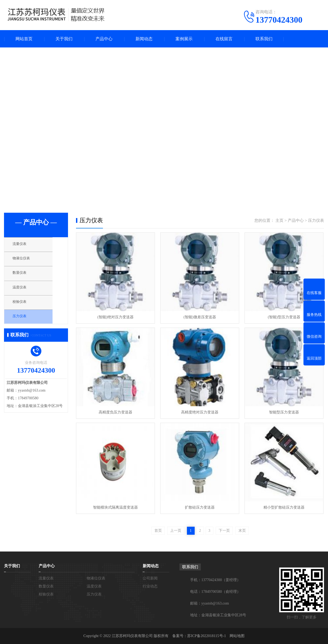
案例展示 (184, 39)
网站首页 (24, 39)
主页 (279, 220)
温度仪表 (25, 292)
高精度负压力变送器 (115, 412)
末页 (242, 531)
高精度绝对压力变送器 (200, 412)
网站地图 (237, 636)
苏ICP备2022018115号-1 (207, 636)
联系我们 (264, 39)
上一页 (176, 531)
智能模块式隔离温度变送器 (115, 507)
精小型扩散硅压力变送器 (284, 507)
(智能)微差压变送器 (200, 317)
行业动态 (150, 586)
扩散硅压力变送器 (200, 507)
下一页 (224, 531)
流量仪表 (25, 245)
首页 (158, 531)
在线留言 (224, 39)
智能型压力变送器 (284, 412)
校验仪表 (25, 308)
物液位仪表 (27, 261)
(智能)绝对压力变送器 (115, 317)
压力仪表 (25, 324)
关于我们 (64, 39)
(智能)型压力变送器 (284, 317)
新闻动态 (144, 39)
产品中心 (104, 39)
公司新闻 (150, 578)
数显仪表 (25, 277)
